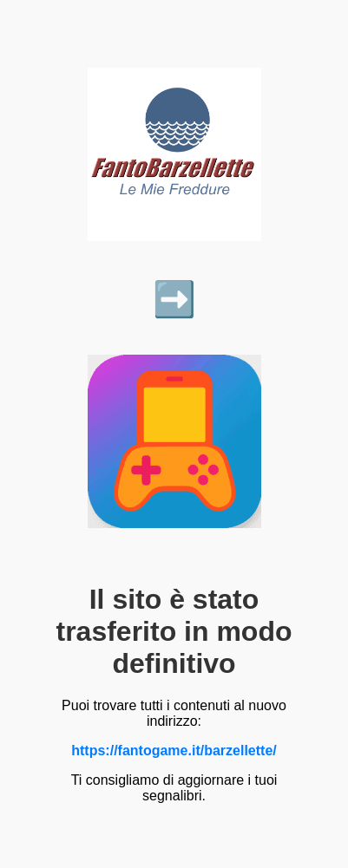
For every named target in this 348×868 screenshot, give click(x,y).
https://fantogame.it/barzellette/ (174, 751)
